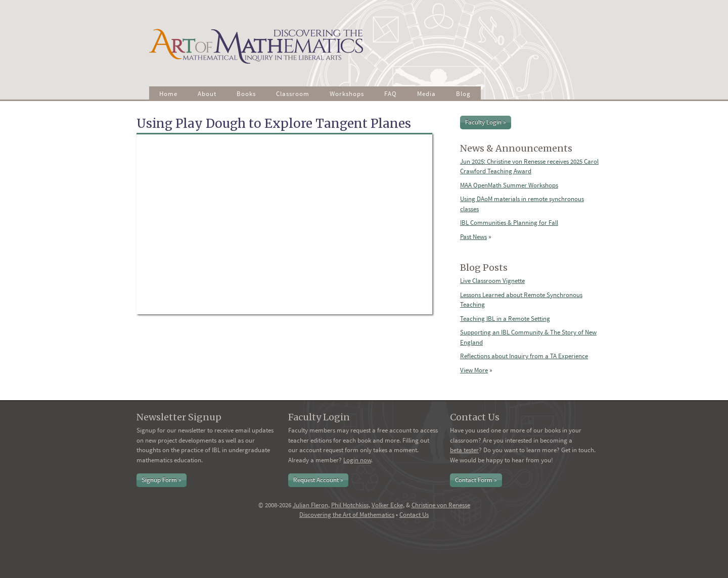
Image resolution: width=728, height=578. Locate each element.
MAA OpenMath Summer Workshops (509, 185)
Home (168, 94)
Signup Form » (162, 480)
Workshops (347, 94)
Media (426, 94)
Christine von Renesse (441, 505)
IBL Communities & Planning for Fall (509, 223)
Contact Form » (476, 480)
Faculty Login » (486, 122)
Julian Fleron (310, 505)
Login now (357, 460)
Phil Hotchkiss (350, 505)
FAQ (391, 94)
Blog (463, 94)
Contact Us (414, 515)
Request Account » (318, 480)
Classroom (293, 94)
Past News (473, 237)
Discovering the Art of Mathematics (347, 515)
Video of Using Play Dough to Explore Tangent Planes (284, 224)
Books (246, 94)
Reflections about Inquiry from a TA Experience (524, 356)
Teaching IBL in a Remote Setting (505, 319)
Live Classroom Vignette (492, 281)
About (207, 94)
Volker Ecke (387, 505)
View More (474, 370)
